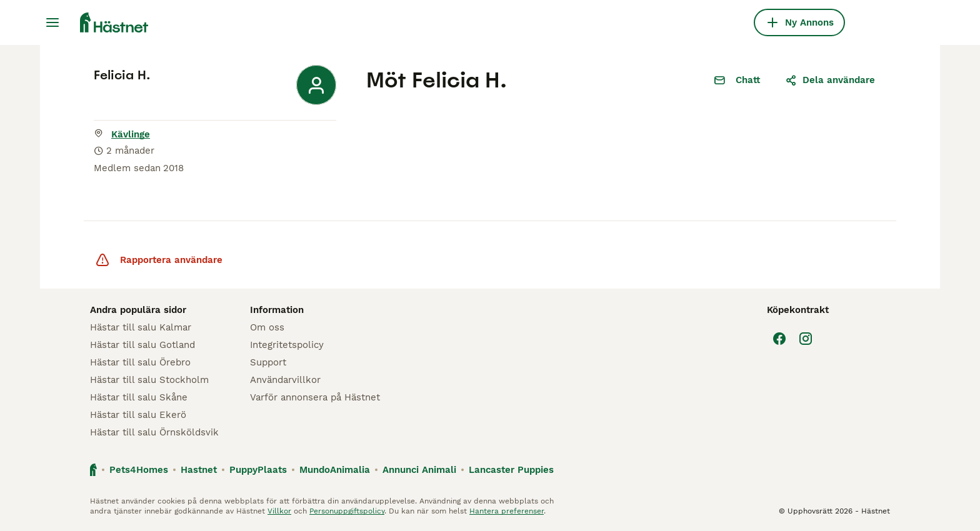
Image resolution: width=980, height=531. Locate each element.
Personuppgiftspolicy (347, 511)
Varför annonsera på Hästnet (315, 397)
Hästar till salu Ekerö (138, 415)
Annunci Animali (419, 470)
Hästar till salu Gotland (142, 345)
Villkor (279, 511)
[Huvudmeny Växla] (52, 22)
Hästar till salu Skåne (139, 397)
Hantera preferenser (507, 511)
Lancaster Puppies (511, 470)
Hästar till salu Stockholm (149, 380)
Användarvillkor (285, 380)
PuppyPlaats (258, 470)
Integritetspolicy (287, 345)
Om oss (267, 327)
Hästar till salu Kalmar (141, 327)
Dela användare (830, 80)
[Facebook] (779, 339)
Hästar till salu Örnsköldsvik (154, 432)
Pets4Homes (139, 470)
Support (268, 362)
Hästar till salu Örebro (140, 362)
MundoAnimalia (335, 470)
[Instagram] (806, 339)
